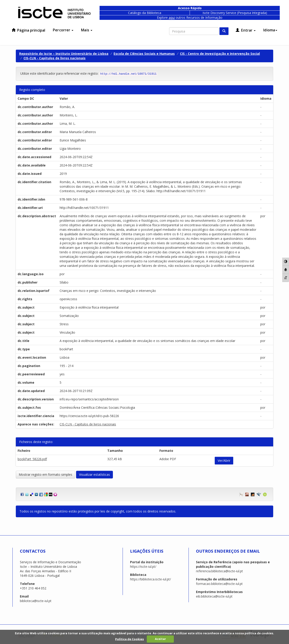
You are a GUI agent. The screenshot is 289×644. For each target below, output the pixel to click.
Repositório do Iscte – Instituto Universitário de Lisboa (64, 54)
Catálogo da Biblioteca (145, 13)
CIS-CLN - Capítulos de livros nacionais (55, 58)
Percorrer (63, 30)
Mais (87, 30)
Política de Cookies (129, 639)
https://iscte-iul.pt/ (143, 567)
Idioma (270, 30)
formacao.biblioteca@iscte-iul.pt (219, 584)
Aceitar (160, 639)
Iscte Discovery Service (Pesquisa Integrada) (235, 13)
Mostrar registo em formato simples (45, 474)
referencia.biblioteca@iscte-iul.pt (219, 571)
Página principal (28, 30)
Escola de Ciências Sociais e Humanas (144, 54)
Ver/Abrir (224, 460)
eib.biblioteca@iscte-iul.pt (214, 596)
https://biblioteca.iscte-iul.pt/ (150, 579)
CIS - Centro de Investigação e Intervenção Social (220, 54)
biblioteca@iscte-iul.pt (36, 601)
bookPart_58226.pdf (32, 459)
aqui (172, 17)
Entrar (246, 30)
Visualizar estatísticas (94, 474)
